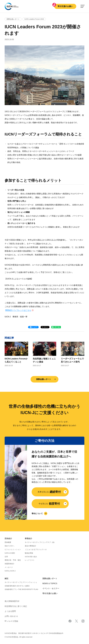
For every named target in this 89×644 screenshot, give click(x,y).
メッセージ (9, 567)
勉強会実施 (29, 553)
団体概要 (8, 542)
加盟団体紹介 (10, 564)
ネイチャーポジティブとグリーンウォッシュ (21, 582)
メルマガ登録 (11, 621)
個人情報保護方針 (12, 601)
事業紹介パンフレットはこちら (18, 310)
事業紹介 (29, 539)
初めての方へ (10, 546)
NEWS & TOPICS (50, 583)
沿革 (6, 557)
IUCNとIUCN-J (10, 571)
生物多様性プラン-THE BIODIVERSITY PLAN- (21, 589)
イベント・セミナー (51, 588)
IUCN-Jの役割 (10, 553)
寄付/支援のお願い (65, 6)
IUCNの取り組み (31, 557)
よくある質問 (10, 611)
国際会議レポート (44, 379)
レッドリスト (30, 560)
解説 (6, 579)
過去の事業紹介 (30, 546)
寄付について (37, 514)
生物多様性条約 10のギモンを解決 (17, 586)
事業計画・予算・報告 (13, 560)
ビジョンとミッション (13, 549)
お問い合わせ (10, 616)
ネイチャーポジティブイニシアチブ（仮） (40, 542)
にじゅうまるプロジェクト (35, 549)
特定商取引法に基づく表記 (16, 606)
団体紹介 (8, 539)
